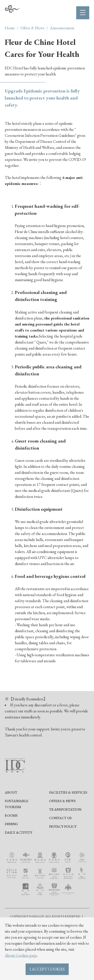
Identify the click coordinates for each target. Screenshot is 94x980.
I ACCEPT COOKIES (47, 969)
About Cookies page (21, 955)
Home (10, 28)
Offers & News (32, 28)
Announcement (62, 28)
